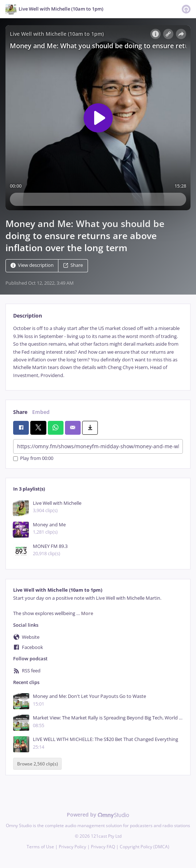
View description (32, 266)
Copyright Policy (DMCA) (145, 847)
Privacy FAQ (103, 847)
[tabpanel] (98, 352)
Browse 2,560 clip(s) (38, 764)
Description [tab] (28, 316)
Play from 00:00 (33, 459)
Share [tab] (20, 412)
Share (73, 266)
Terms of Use (40, 847)
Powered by (98, 815)
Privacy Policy (72, 847)
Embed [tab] (41, 412)
